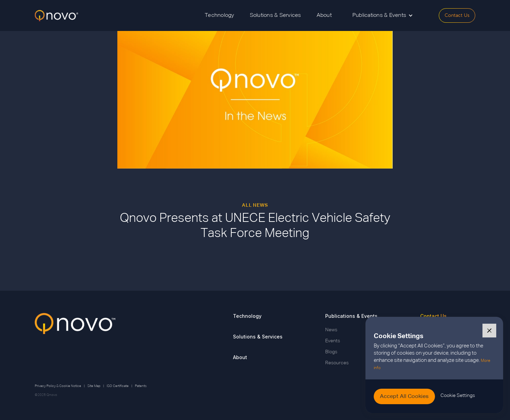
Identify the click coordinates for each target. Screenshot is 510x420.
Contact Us (457, 15)
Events (333, 341)
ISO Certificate (118, 386)
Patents (141, 386)
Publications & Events (351, 316)
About (324, 15)
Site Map (94, 386)
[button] (383, 15)
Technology (220, 15)
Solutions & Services (275, 15)
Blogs (331, 352)
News (331, 330)
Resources (337, 363)
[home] (56, 16)
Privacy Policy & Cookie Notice (58, 386)
